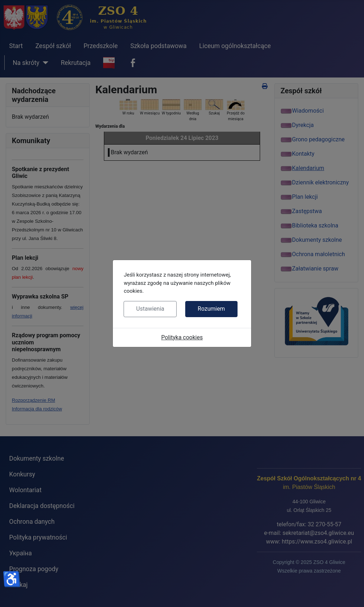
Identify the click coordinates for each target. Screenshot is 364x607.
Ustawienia (150, 309)
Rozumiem (211, 309)
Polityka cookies (182, 337)
